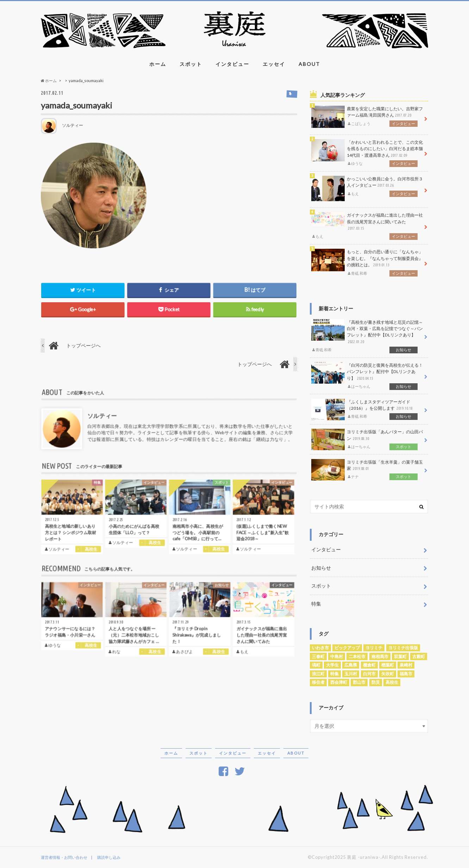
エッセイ (274, 64)
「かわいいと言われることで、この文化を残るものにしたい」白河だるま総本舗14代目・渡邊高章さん (367, 153)
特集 (316, 604)
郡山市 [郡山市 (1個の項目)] (359, 682)
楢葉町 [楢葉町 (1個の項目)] (388, 665)
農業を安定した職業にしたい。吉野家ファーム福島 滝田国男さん (367, 117)
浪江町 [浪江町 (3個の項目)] (318, 674)
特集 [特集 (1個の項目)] (334, 674)
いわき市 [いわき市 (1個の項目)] (320, 648)
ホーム (158, 64)
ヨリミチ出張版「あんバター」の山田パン (367, 439)
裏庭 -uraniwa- (364, 857)
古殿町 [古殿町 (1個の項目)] (419, 656)
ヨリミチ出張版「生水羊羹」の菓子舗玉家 (367, 470)
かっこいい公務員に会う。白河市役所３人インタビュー (367, 188)
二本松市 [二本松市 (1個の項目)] (357, 656)
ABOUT (309, 64)
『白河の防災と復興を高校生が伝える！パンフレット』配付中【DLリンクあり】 (367, 376)
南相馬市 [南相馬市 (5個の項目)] (380, 656)
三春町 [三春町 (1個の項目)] (318, 656)
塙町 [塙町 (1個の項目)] (316, 665)
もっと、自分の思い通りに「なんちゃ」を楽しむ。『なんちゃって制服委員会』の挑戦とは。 (367, 262)
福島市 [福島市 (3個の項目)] (406, 674)
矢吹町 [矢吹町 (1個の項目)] (388, 674)
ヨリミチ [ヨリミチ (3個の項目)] (374, 648)
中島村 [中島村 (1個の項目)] (337, 656)
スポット (191, 64)
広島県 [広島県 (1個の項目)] (351, 665)
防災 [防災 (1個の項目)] (376, 682)
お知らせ (321, 568)
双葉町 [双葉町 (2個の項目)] (400, 656)
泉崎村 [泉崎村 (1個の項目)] (406, 665)
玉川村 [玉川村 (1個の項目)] (351, 674)
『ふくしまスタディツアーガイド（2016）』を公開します (367, 410)
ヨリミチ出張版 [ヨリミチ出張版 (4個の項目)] (403, 648)
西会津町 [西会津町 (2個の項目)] (339, 682)
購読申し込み (109, 857)
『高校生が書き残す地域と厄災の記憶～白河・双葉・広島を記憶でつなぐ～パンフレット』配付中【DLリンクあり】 (367, 336)
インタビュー (232, 64)
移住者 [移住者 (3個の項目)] (318, 682)
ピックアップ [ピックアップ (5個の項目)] (347, 648)
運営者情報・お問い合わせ (64, 857)
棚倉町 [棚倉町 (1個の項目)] (369, 665)
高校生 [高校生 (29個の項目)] (392, 682)
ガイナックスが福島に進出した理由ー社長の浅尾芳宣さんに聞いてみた (367, 226)
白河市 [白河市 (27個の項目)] (369, 674)
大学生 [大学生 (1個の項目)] (332, 665)
